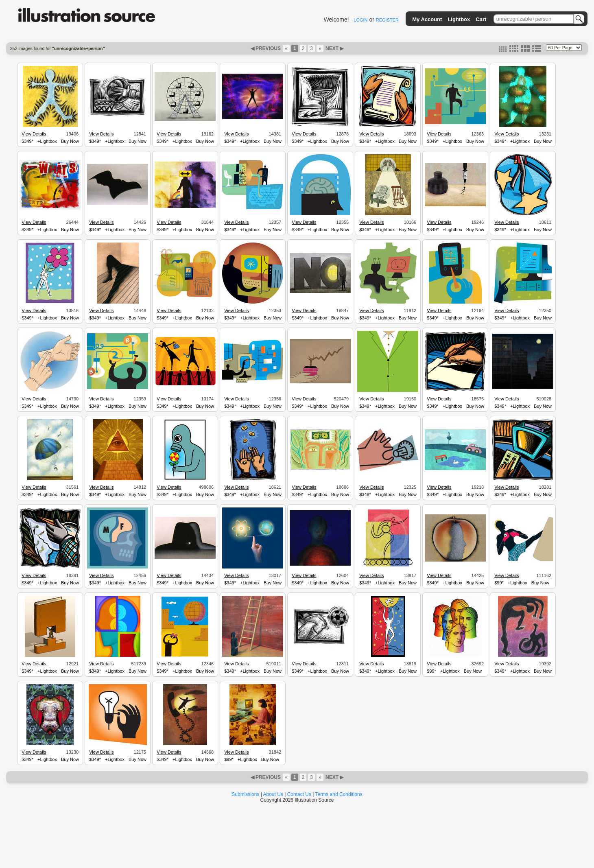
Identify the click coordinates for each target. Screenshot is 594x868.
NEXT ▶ (334, 48)
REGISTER (387, 20)
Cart (481, 19)
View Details (34, 134)
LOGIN (360, 20)
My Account (427, 19)
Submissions (245, 794)
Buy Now (70, 141)
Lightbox (459, 19)
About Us (273, 794)
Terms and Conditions (339, 794)
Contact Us (299, 794)
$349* (27, 141)
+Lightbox (47, 141)
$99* (499, 583)
